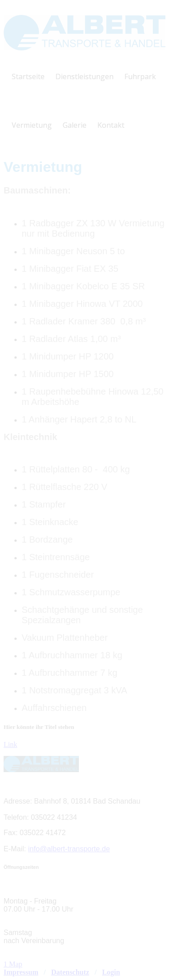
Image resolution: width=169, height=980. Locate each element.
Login (111, 972)
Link (10, 744)
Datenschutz (70, 972)
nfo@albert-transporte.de (70, 849)
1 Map (13, 964)
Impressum (21, 972)
